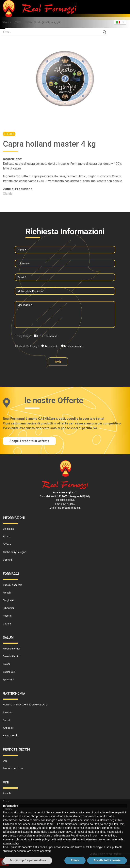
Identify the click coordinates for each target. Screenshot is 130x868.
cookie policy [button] (41, 839)
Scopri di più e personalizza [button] (28, 860)
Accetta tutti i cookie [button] (107, 860)
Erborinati (8, 608)
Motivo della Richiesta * (31, 291)
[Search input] (52, 32)
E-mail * (22, 277)
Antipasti (8, 728)
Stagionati (9, 600)
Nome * (22, 250)
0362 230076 (23, 22)
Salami (7, 664)
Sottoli (7, 720)
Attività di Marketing (26, 346)
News (7, 22)
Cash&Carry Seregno (15, 552)
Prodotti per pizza (13, 768)
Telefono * (23, 264)
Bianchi (7, 793)
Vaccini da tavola (13, 585)
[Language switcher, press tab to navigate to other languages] (120, 22)
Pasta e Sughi (11, 735)
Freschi (9, 134)
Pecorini (8, 616)
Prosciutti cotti (11, 656)
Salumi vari (9, 672)
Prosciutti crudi (11, 649)
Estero (7, 536)
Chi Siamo (9, 529)
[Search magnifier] (105, 32)
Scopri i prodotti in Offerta (29, 441)
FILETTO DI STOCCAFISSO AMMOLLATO (25, 705)
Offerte (7, 544)
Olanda (8, 194)
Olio (5, 761)
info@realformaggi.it (47, 22)
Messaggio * (25, 305)
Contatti (7, 560)
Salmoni (8, 712)
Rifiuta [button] (75, 860)
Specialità (8, 680)
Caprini (7, 624)
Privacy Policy (22, 336)
